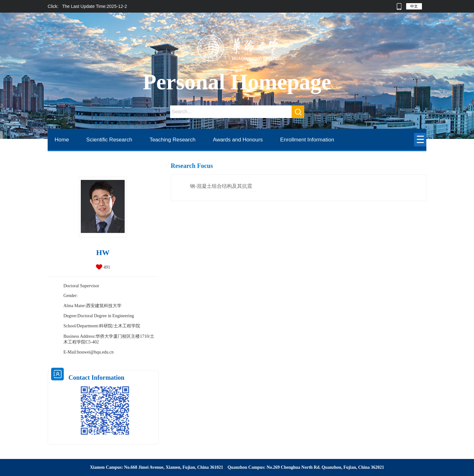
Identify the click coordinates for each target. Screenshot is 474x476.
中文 (414, 6)
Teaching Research (173, 140)
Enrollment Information (307, 140)
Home (62, 140)
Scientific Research (109, 140)
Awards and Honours (238, 140)
